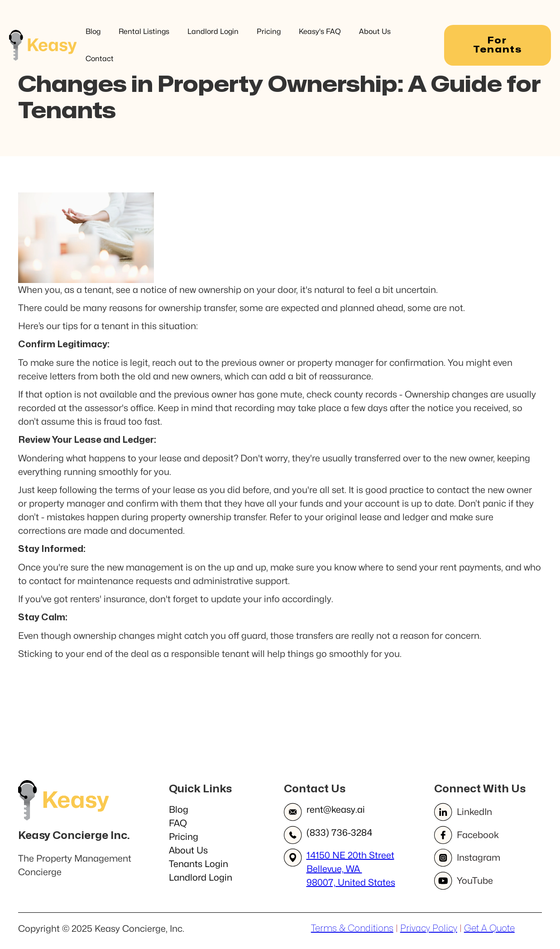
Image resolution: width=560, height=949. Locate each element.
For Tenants (498, 45)
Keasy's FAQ (320, 31)
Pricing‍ (184, 837)
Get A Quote (489, 928)
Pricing (269, 31)
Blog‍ (179, 810)
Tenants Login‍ (199, 864)
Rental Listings (144, 31)
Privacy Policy (429, 928)
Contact (100, 59)
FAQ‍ (178, 823)
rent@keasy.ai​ (336, 810)
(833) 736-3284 (340, 833)
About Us (375, 31)
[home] (43, 45)
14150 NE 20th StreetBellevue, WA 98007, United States (351, 869)
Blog (93, 31)
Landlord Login (213, 31)
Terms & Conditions (352, 928)
